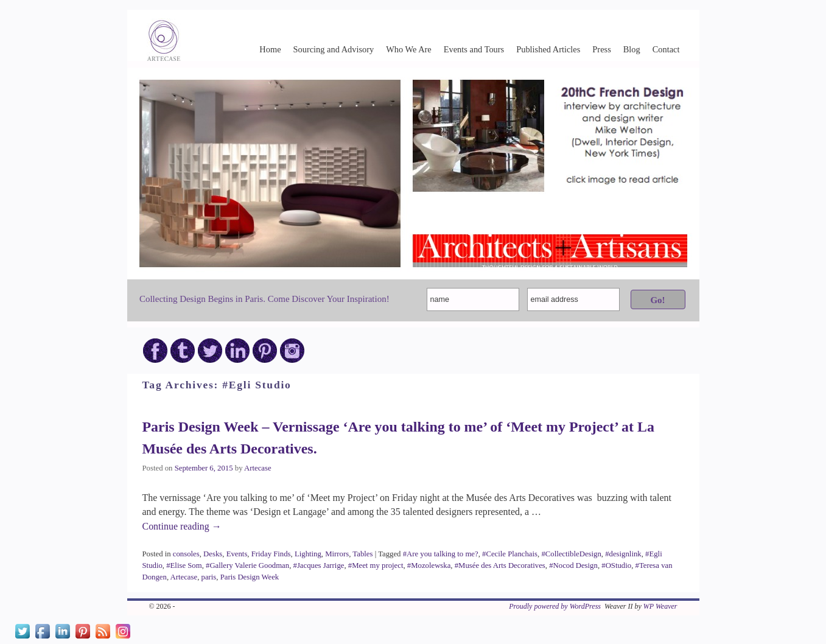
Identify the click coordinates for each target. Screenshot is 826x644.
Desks (213, 554)
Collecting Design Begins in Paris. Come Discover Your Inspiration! (264, 299)
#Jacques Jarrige (319, 565)
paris (209, 577)
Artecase (258, 468)
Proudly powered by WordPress (555, 606)
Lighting (308, 554)
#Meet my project (376, 565)
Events (237, 554)
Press (601, 49)
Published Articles (548, 49)
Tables (362, 554)
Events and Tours (474, 49)
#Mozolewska (429, 565)
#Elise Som (184, 565)
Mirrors (337, 554)
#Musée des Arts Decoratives (500, 565)
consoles (186, 554)
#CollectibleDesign (571, 554)
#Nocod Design (573, 565)
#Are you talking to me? (441, 554)
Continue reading (182, 526)
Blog (632, 49)
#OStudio (616, 565)
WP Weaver (660, 606)
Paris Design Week (250, 577)
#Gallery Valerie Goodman (247, 565)
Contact (666, 49)
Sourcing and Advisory (334, 49)
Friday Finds (271, 554)
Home (270, 49)
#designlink (623, 554)
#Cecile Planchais (510, 554)
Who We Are (409, 49)
